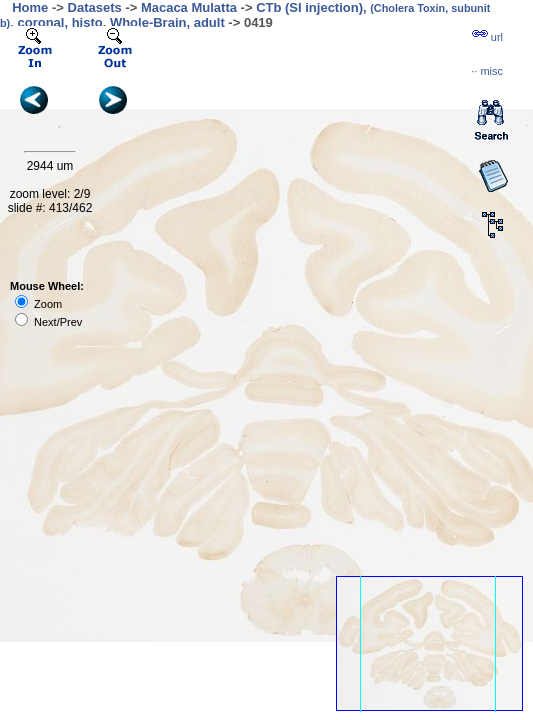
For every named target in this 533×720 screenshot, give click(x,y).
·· (487, 71)
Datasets (95, 7)
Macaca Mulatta (189, 7)
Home (30, 7)
